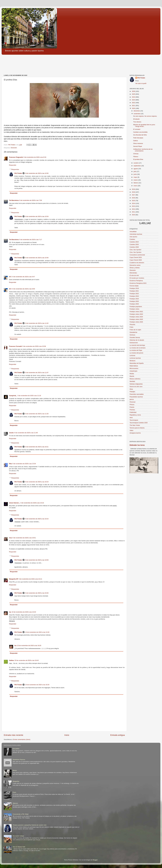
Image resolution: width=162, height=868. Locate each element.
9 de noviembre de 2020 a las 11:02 (37, 323)
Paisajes (132, 392)
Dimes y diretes (135, 268)
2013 (134, 206)
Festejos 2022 (134, 294)
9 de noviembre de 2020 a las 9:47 (24, 277)
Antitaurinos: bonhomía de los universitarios (143, 150)
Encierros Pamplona (136, 281)
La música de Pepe (136, 350)
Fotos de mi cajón (135, 330)
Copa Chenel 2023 (136, 257)
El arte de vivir (134, 275)
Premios (132, 410)
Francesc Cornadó (15, 346)
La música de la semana (137, 348)
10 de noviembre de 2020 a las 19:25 (29, 646)
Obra (131, 389)
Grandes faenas (135, 337)
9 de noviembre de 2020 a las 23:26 (37, 593)
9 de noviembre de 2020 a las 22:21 (30, 579)
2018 (134, 192)
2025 (134, 94)
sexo (131, 417)
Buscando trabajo (18, 836)
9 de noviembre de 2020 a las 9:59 (24, 289)
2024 (134, 97)
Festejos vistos (134, 309)
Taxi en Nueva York (19, 847)
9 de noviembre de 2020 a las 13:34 (24, 464)
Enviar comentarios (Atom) (22, 739)
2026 (134, 91)
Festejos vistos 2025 (136, 319)
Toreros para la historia (137, 428)
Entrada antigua (118, 735)
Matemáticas (134, 366)
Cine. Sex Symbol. (136, 252)
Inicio (67, 735)
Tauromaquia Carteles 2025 (139, 423)
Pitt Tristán (18, 173)
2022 (134, 103)
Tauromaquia (134, 420)
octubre (136, 163)
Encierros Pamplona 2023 (138, 283)
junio (135, 174)
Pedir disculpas (138, 138)
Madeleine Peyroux (19, 760)
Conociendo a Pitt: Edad (21, 814)
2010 (134, 215)
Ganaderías (133, 332)
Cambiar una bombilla (140, 132)
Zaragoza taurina (135, 433)
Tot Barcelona (14, 200)
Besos (15, 770)
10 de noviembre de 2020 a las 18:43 (27, 660)
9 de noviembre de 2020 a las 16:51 (24, 538)
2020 (134, 108)
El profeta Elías (138, 159)
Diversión (14, 148)
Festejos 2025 (134, 301)
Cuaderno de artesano (137, 263)
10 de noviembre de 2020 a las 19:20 (37, 685)
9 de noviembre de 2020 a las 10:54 (37, 216)
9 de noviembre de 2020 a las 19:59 (37, 560)
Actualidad (133, 232)
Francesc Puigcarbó (16, 157)
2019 (134, 189)
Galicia (135, 141)
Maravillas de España (137, 363)
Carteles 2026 (134, 247)
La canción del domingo (137, 345)
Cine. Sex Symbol (135, 250)
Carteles (132, 239)
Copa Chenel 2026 (136, 260)
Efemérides (133, 273)
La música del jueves (136, 353)
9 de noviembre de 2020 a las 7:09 (31, 200)
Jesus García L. (14, 503)
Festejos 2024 (134, 299)
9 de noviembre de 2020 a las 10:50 (37, 173)
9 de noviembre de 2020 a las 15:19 (32, 503)
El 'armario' (137, 129)
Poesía (132, 407)
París (14, 792)
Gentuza (132, 335)
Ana (10, 538)
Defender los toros (137, 445)
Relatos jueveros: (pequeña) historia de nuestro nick (29, 825)
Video (131, 430)
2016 (134, 198)
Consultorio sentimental (137, 255)
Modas (132, 374)
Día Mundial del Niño (140, 135)
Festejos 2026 (134, 304)
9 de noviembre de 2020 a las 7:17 (31, 240)
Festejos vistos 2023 (136, 314)
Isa (10, 612)
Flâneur (136, 157)
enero (136, 186)
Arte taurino (133, 237)
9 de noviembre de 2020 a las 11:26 (37, 414)
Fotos (131, 327)
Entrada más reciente (13, 735)
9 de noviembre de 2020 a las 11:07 (37, 373)
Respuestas (15, 169)
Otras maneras (138, 143)
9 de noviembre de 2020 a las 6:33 (35, 157)
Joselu (11, 433)
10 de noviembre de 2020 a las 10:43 (24, 612)
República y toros (135, 415)
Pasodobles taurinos (136, 397)
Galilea (11, 660)
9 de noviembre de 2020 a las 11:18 (29, 396)
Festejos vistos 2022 (136, 312)
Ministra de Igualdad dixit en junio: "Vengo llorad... (144, 126)
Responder (13, 165)
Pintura (132, 405)
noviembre (137, 114)
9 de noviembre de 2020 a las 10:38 (34, 346)
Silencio (15, 803)
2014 (134, 203)
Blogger (95, 860)
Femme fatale (134, 286)
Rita (10, 464)
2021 (134, 106)
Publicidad (133, 412)
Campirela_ (13, 396)
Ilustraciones (134, 343)
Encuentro (16, 749)
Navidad (132, 381)
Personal (132, 402)
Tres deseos (137, 122)
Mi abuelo (136, 119)
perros (132, 399)
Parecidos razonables (137, 394)
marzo (136, 180)
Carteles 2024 (134, 242)
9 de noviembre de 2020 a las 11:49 (26, 433)
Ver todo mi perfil (141, 83)
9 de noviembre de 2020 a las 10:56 (37, 258)
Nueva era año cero (136, 387)
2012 (134, 209)
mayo (136, 177)
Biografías (16, 781)
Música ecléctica (135, 379)
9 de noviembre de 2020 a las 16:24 (37, 482)
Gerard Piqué (138, 146)
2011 (134, 212)
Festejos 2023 (134, 296)
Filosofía (132, 325)
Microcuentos (134, 368)
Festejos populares (136, 307)
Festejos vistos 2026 (136, 322)
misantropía (133, 371)
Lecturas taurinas (135, 358)
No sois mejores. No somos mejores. (145, 116)
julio (135, 171)
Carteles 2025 (134, 244)
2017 (134, 195)
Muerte (132, 376)
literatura (132, 361)
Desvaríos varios (135, 265)
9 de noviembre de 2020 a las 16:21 (37, 447)
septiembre (137, 166)
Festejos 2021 (134, 291)
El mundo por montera (137, 278)
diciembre (137, 111)
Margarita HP (14, 579)
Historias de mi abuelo (137, 340)
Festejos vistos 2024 (136, 317)
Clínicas (136, 154)
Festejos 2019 (134, 288)
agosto (136, 169)
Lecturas (132, 355)
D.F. (10, 277)
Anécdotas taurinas (136, 234)
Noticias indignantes (136, 384)
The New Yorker (135, 425)
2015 (134, 201)
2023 (134, 100)
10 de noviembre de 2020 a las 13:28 (37, 632)
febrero (136, 183)
